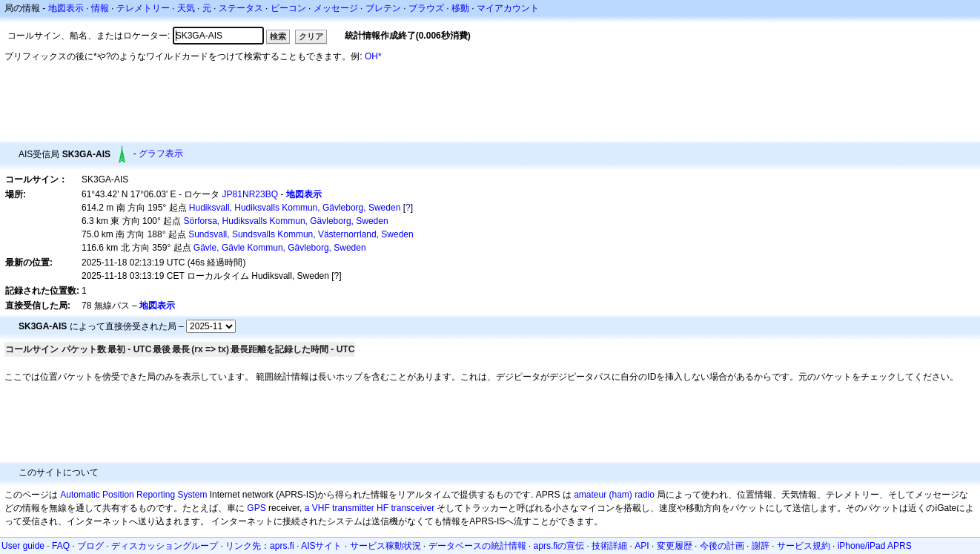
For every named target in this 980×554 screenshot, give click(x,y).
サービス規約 (804, 546)
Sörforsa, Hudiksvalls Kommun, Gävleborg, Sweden (286, 221)
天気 (186, 8)
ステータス (241, 8)
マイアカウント (508, 8)
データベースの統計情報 (477, 546)
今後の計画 (722, 546)
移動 (460, 8)
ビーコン (288, 8)
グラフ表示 (161, 154)
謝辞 (761, 546)
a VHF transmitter (340, 508)
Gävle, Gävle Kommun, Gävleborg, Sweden (280, 248)
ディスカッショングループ (165, 546)
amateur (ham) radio (614, 495)
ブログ (90, 546)
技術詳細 (609, 546)
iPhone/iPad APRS (875, 546)
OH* (373, 56)
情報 (100, 8)
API (642, 546)
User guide (23, 546)
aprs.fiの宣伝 (559, 546)
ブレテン (383, 8)
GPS (256, 508)
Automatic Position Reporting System (133, 495)
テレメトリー (143, 8)
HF (383, 508)
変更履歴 (675, 546)
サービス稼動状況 (385, 546)
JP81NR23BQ (250, 194)
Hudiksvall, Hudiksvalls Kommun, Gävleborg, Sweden (295, 208)
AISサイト (321, 546)
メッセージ (336, 8)
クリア (311, 36)
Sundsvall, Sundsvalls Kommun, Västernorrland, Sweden (301, 234)
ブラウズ (426, 8)
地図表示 (66, 8)
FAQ (61, 546)
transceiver (413, 508)
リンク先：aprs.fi (260, 546)
